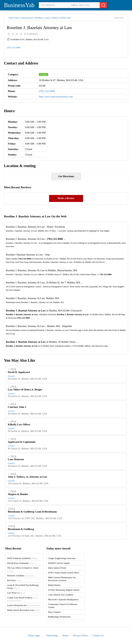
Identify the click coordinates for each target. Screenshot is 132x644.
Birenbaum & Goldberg (21, 529)
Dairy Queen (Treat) (57, 568)
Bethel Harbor (54, 585)
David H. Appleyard (19, 372)
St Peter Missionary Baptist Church (64, 590)
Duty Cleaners (54, 612)
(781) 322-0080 (14, 47)
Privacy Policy (80, 635)
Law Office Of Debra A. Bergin (25, 390)
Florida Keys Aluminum (21, 563)
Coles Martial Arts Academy (61, 595)
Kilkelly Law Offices (19, 424)
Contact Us (98, 635)
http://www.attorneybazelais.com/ (56, 97)
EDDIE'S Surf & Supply (59, 563)
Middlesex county (42, 18)
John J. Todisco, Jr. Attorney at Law (28, 477)
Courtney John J (17, 407)
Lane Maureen (16, 459)
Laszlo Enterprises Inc (23, 605)
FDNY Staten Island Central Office (64, 573)
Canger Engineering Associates (62, 558)
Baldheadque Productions (59, 617)
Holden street (65, 18)
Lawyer (43, 74)
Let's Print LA (16, 593)
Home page (34, 635)
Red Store (14, 580)
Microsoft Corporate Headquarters (63, 599)
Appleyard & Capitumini (22, 442)
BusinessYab (19, 5)
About (65, 635)
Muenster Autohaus (21, 576)
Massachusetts (27, 18)
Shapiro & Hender (18, 494)
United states (14, 18)
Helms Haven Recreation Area (23, 610)
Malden (55, 18)
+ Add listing (51, 635)
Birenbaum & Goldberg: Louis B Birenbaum (32, 512)
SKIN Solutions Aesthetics (22, 558)
